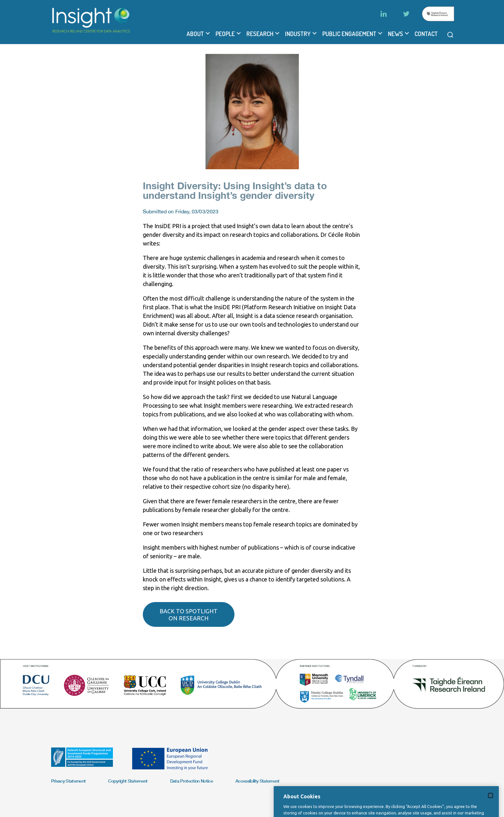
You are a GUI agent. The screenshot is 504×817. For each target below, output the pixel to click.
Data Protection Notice (192, 781)
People (225, 34)
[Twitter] (406, 14)
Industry (298, 34)
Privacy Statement (69, 781)
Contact (426, 34)
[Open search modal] (450, 35)
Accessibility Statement (257, 781)
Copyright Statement (128, 781)
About (195, 34)
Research (260, 34)
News (395, 34)
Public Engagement (349, 34)
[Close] (490, 805)
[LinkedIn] (384, 14)
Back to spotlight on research (188, 615)
